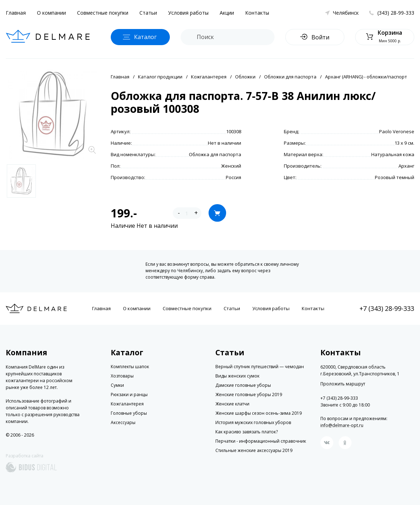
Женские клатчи (232, 404)
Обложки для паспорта (290, 77)
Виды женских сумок (237, 376)
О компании (51, 13)
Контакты (257, 13)
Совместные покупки (103, 13)
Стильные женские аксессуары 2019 (254, 450)
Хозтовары (122, 376)
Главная (16, 13)
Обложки (245, 77)
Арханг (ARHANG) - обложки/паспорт (366, 77)
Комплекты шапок (130, 367)
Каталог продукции (160, 77)
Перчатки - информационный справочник (261, 441)
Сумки (117, 385)
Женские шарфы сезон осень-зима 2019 (259, 413)
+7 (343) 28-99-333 (387, 308)
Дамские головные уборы (243, 385)
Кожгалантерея (209, 77)
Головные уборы (129, 413)
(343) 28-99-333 (396, 13)
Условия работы (188, 13)
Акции (227, 13)
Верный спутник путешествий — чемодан (260, 367)
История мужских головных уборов (253, 422)
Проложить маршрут (343, 384)
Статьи (148, 13)
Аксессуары (123, 422)
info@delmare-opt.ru (342, 425)
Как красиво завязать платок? (247, 432)
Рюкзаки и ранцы (129, 395)
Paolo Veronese (397, 131)
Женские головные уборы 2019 (249, 395)
